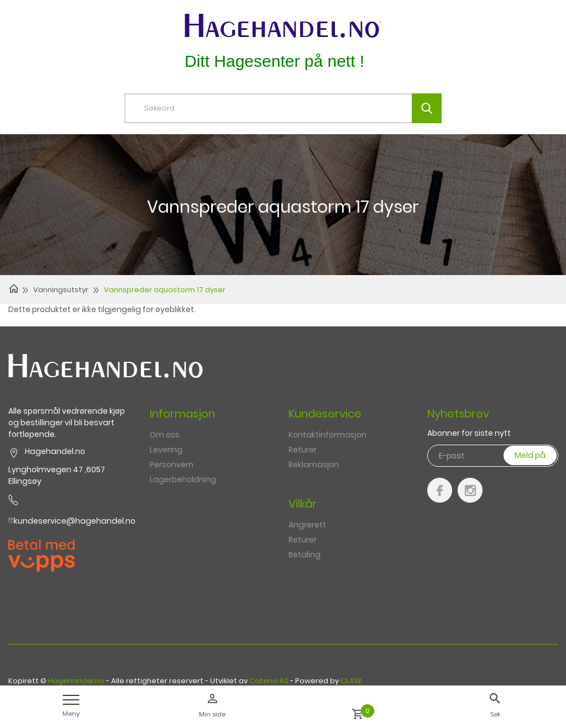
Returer (303, 450)
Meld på (530, 455)
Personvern (172, 465)
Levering (166, 450)
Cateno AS (269, 681)
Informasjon (182, 414)
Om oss (165, 435)
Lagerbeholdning (183, 479)
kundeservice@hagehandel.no (75, 521)
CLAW (351, 681)
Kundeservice (325, 414)
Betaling (305, 555)
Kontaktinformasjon (327, 435)
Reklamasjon (314, 465)
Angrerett (307, 525)
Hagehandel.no (76, 681)
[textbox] (291, 108)
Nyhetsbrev (458, 414)
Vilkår (303, 504)
